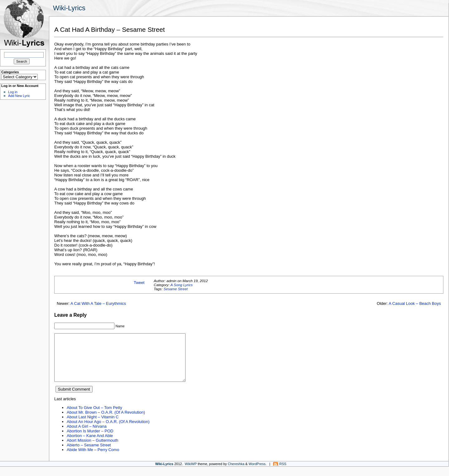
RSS (283, 473)
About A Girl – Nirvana (87, 436)
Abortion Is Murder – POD (90, 440)
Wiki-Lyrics (69, 8)
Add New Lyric (19, 96)
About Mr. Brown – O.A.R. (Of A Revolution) (106, 422)
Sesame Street (175, 289)
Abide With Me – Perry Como (93, 459)
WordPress (257, 473)
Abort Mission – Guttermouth (92, 450)
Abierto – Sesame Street (89, 454)
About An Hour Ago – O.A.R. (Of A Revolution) (108, 431)
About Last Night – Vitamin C (93, 426)
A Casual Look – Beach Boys (415, 303)
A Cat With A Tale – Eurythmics (98, 303)
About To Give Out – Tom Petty (94, 417)
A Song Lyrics (181, 285)
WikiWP (191, 473)
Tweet (139, 283)
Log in (13, 92)
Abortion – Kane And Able (90, 445)
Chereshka (236, 473)
